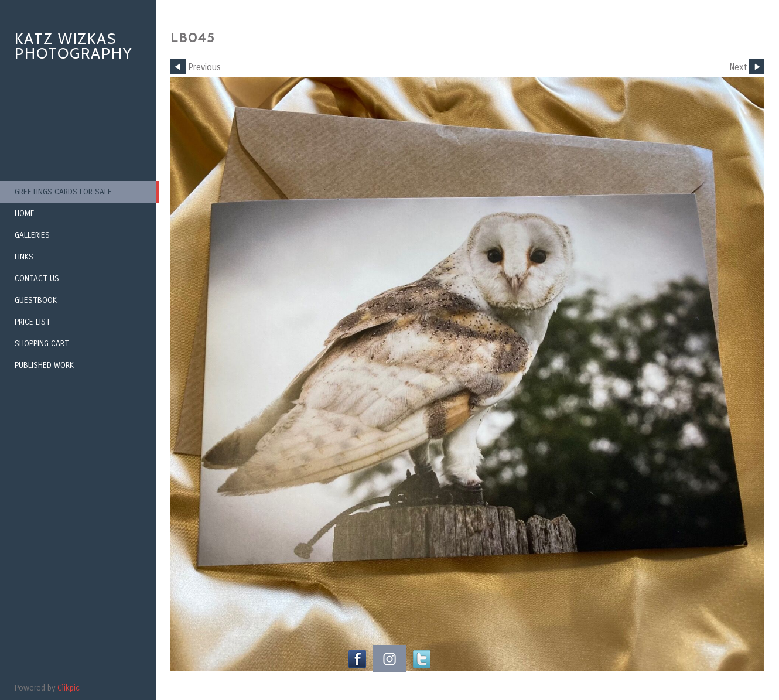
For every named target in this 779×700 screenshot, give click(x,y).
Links (24, 257)
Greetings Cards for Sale (63, 192)
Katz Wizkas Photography (74, 46)
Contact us (37, 279)
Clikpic (69, 688)
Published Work (44, 365)
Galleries (32, 235)
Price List (33, 322)
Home (25, 214)
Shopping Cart (42, 344)
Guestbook (36, 300)
